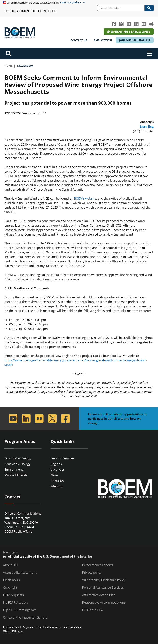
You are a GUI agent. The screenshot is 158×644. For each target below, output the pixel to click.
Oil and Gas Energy (18, 458)
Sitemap (56, 486)
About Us (57, 481)
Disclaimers (11, 580)
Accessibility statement (20, 572)
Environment (14, 470)
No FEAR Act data (16, 602)
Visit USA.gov (13, 631)
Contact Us (79, 40)
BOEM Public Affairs (18, 531)
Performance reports (98, 565)
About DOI (11, 565)
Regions (56, 464)
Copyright (10, 587)
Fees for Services (62, 458)
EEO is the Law (93, 610)
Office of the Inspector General (26, 617)
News (54, 475)
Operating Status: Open (130, 32)
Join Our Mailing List (135, 40)
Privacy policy (92, 572)
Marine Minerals (16, 475)
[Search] (121, 8)
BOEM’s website (85, 198)
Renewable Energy (17, 464)
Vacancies (58, 470)
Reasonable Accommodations (104, 602)
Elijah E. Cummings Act (19, 610)
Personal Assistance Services (103, 587)
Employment (103, 40)
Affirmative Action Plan (99, 595)
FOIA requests (13, 595)
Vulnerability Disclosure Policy (104, 580)
